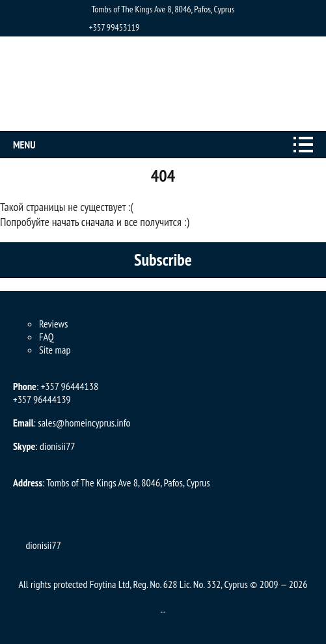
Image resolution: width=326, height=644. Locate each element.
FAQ (47, 337)
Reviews (53, 324)
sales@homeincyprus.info (84, 423)
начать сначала (83, 222)
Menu (24, 145)
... (163, 609)
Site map (55, 350)
